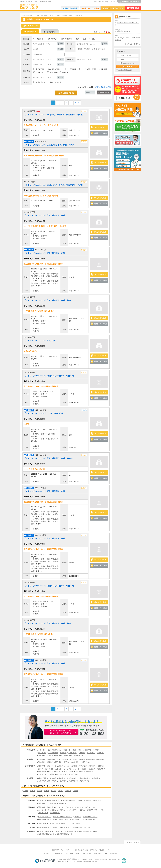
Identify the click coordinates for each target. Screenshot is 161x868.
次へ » (77, 103)
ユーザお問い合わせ (110, 854)
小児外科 (67, 762)
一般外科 (42, 759)
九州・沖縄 (64, 15)
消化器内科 (87, 750)
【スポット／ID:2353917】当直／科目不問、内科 (44, 253)
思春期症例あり (90, 819)
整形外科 (90, 759)
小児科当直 (62, 781)
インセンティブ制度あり (64, 807)
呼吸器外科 (51, 759)
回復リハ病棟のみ (45, 817)
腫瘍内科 (58, 755)
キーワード (70, 49)
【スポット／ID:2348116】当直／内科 (40, 341)
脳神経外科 (100, 759)
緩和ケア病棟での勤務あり (63, 817)
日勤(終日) (39, 39)
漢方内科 (42, 755)
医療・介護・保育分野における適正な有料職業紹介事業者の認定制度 (124, 861)
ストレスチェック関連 (46, 774)
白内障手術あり (44, 819)
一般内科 (42, 750)
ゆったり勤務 (72, 810)
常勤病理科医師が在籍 (64, 834)
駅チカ (62, 810)
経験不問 (104, 69)
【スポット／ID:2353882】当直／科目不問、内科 (44, 538)
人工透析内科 (53, 753)
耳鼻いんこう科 (56, 769)
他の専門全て (30, 766)
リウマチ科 (69, 772)
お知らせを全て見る (133, 44)
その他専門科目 (72, 774)
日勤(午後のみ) (67, 39)
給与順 (108, 87)
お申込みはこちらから (62, 732)
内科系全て (31, 750)
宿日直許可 (40, 69)
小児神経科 (79, 772)
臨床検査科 (60, 774)
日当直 (92, 39)
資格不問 (50, 807)
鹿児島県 (68, 791)
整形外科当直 (72, 778)
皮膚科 (75, 766)
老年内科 (100, 753)
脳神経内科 (72, 753)
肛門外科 (58, 762)
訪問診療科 (91, 753)
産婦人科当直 (73, 781)
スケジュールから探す (31, 26)
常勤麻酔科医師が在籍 (46, 834)
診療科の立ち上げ (66, 827)
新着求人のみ (41, 82)
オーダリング (53, 823)
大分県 (53, 791)
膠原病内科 (68, 755)
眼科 (47, 769)
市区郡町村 (27, 54)
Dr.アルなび (90, 8)
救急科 (51, 772)
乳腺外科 (82, 759)
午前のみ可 (54, 72)
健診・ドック (52, 766)
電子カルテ (42, 823)
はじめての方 (100, 2)
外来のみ (82, 810)
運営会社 (47, 854)
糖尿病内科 (42, 753)
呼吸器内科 (67, 750)
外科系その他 (86, 762)
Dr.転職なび (70, 8)
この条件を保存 (104, 92)
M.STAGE (45, 861)
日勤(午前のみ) (52, 39)
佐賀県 (33, 791)
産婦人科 (101, 766)
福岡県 (26, 791)
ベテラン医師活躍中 (89, 69)
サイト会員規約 (57, 854)
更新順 (103, 87)
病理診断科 (101, 769)
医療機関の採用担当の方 (129, 2)
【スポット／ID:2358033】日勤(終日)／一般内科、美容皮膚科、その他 (53, 185)
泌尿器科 (92, 766)
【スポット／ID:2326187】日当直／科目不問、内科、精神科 (49, 145)
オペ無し (102, 810)
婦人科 (41, 769)
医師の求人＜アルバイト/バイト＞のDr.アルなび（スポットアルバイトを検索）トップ (80, 850)
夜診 (77, 39)
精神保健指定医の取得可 (74, 831)
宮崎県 (60, 791)
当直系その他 (85, 781)
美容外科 (50, 762)
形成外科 (42, 762)
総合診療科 (42, 772)
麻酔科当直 (96, 778)
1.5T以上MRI (75, 823)
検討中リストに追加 (99, 133)
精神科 (61, 766)
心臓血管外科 (62, 759)
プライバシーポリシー (72, 854)
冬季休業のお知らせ (123, 31)
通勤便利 (42, 807)
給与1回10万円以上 (55, 69)
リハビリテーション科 (72, 769)
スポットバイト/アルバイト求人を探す (50, 15)
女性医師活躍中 (72, 69)
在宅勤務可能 (92, 810)
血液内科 (50, 755)
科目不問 (42, 766)
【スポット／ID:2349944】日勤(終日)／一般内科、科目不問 (49, 586)
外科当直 (62, 778)
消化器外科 (72, 759)
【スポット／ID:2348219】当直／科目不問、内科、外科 (47, 623)
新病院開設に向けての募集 (48, 827)
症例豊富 (78, 817)
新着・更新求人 (56, 82)
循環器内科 (77, 750)
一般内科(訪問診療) (54, 750)
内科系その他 (79, 755)
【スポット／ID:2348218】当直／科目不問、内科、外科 (47, 300)
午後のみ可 (66, 72)
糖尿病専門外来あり (90, 817)
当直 (84, 39)
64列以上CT (64, 823)
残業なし (55, 810)
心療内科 (82, 753)
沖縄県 (76, 791)
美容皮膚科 (83, 766)
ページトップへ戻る (132, 842)
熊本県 (46, 791)
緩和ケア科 (59, 772)
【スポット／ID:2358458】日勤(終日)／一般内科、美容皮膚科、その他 (53, 115)
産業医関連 (90, 772)
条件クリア (90, 92)
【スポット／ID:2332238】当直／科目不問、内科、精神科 (48, 458)
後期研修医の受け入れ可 (83, 827)
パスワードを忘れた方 (125, 70)
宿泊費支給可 (55, 813)
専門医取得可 (58, 831)
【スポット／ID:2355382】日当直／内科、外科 (43, 413)
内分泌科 (96, 750)
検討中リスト (133, 8)
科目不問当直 (43, 778)
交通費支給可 (43, 813)
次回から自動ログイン (129, 63)
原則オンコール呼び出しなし (85, 807)
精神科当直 (52, 781)
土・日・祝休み (44, 810)
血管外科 (75, 762)
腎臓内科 (63, 753)
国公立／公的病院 (45, 831)
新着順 (98, 87)
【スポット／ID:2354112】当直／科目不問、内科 (44, 491)
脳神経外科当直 (84, 778)
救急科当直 (42, 781)
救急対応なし (41, 72)
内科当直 (53, 778)
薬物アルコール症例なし (74, 819)
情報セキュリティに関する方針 (91, 854)
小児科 (68, 766)
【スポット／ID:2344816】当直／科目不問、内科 (44, 215)
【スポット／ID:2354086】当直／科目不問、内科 (44, 663)
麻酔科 (84, 769)
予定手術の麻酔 (57, 819)
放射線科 (92, 769)
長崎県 (40, 791)
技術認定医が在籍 (91, 831)
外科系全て (31, 759)
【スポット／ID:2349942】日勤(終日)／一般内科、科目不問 (49, 376)
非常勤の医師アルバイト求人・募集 (30, 15)
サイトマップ (111, 2)
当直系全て (31, 778)
